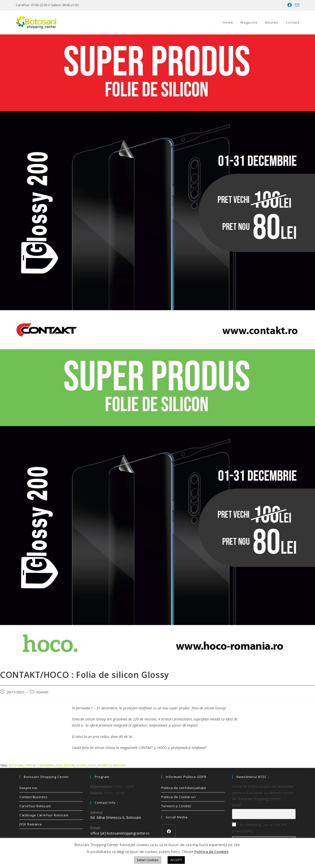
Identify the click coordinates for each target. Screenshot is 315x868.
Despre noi (28, 788)
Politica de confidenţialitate (184, 788)
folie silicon (65, 765)
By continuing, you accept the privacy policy (259, 828)
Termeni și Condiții (176, 806)
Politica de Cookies (212, 852)
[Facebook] (169, 831)
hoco (92, 765)
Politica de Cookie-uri (178, 797)
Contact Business (34, 797)
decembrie (47, 765)
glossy (81, 765)
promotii (105, 765)
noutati (42, 692)
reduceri (119, 765)
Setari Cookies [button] (148, 860)
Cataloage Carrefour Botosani (44, 815)
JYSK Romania (31, 824)
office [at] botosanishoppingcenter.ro (120, 833)
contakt (31, 765)
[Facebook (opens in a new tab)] (290, 5)
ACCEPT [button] (176, 860)
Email (236, 805)
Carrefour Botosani (35, 806)
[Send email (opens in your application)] (296, 5)
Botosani (16, 765)
